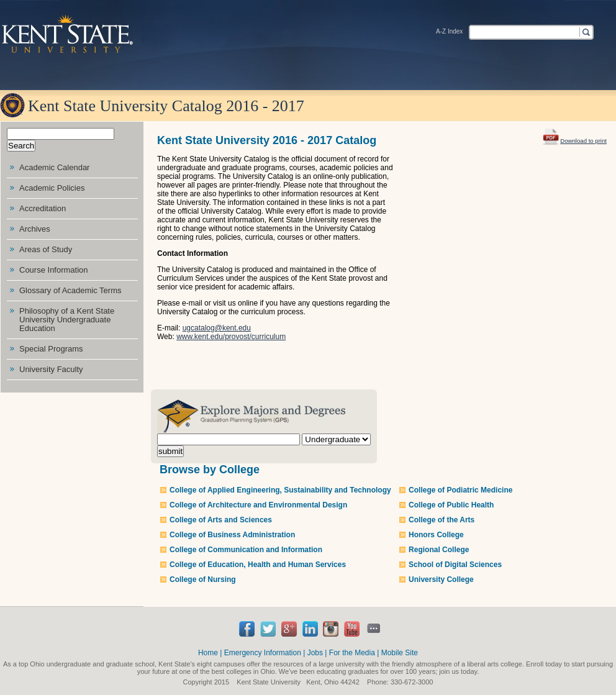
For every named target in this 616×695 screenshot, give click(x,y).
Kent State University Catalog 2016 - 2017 (166, 106)
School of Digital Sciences (455, 565)
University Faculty (51, 369)
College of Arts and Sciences (221, 520)
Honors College (436, 535)
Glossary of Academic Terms (70, 290)
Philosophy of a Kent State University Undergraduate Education (67, 320)
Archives (35, 229)
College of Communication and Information (246, 550)
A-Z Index (449, 31)
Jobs (315, 653)
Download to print (574, 136)
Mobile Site (400, 653)
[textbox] (523, 32)
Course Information (54, 270)
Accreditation (43, 208)
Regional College (439, 550)
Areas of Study (46, 249)
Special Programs (51, 349)
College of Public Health (451, 505)
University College (441, 579)
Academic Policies (52, 188)
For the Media (352, 653)
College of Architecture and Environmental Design (258, 505)
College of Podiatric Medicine (460, 490)
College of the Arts (442, 520)
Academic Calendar (54, 167)
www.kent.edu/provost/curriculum (231, 337)
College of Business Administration (232, 535)
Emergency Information (263, 653)
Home (208, 653)
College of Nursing (203, 579)
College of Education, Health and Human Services (258, 565)
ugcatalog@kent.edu (217, 328)
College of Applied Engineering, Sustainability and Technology (280, 490)
